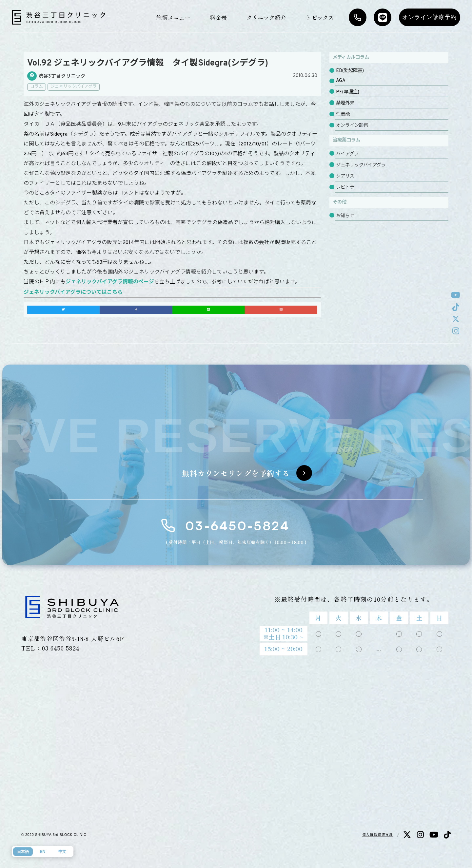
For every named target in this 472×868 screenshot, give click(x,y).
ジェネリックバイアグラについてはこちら (73, 292)
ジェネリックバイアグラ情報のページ (110, 282)
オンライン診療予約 (430, 17)
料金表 (218, 17)
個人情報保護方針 (378, 834)
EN (42, 852)
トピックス (320, 17)
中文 (62, 852)
